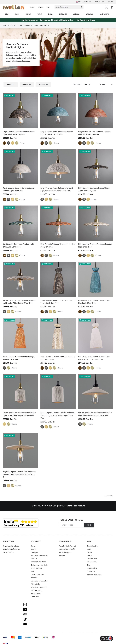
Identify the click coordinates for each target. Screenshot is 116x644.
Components (104, 14)
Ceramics (90, 14)
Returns (34, 547)
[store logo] (13, 7)
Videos (89, 554)
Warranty (34, 576)
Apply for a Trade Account (30, 20)
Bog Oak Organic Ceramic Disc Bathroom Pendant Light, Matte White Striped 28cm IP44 (19, 473)
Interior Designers (65, 551)
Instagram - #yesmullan (39, 579)
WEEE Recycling (36, 589)
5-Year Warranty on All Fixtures (85, 20)
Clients (89, 551)
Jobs (89, 547)
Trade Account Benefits (67, 547)
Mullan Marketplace (94, 573)
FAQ (32, 570)
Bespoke (32, 7)
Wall (17, 14)
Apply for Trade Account (67, 544)
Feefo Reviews (92, 557)
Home (5, 25)
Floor (50, 14)
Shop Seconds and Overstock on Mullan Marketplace (56, 20)
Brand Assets (92, 560)
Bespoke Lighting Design (11, 544)
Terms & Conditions (38, 573)
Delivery (34, 544)
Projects (41, 7)
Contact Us (91, 570)
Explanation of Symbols (39, 563)
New (7, 14)
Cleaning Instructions (38, 560)
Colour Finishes (8, 551)
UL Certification (36, 566)
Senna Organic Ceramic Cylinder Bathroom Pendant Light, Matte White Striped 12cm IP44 (57, 414)
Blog (89, 563)
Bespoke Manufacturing (11, 547)
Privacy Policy (36, 582)
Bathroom (63, 14)
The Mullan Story (93, 544)
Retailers (62, 554)
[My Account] (107, 7)
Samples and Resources (39, 554)
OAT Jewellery (92, 566)
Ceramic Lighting (16, 25)
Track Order (35, 595)
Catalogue (34, 551)
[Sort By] (102, 84)
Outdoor (76, 14)
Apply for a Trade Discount (74, 504)
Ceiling (28, 14)
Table (40, 14)
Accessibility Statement (39, 586)
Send (89, 523)
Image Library (36, 592)
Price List (34, 557)
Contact (111, 2)
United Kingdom (83, 2)
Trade (48, 7)
